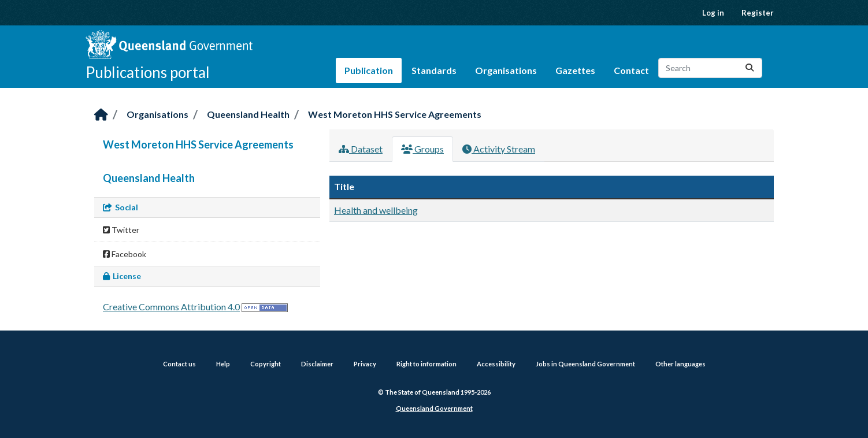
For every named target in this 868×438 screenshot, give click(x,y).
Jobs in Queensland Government (585, 364)
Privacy (365, 364)
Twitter (121, 230)
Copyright (266, 364)
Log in (713, 13)
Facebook (125, 254)
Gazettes (575, 70)
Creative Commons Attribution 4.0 (171, 307)
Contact (631, 70)
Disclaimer (317, 364)
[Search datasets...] (710, 68)
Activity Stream (499, 149)
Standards (434, 70)
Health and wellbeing (376, 210)
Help (223, 364)
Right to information (426, 364)
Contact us (179, 364)
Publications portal (148, 72)
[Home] (101, 115)
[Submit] (750, 68)
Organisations (506, 70)
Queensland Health (248, 114)
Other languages (680, 364)
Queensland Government (434, 408)
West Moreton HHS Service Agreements (395, 114)
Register (758, 13)
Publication (369, 70)
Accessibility (496, 364)
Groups (422, 149)
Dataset (361, 149)
